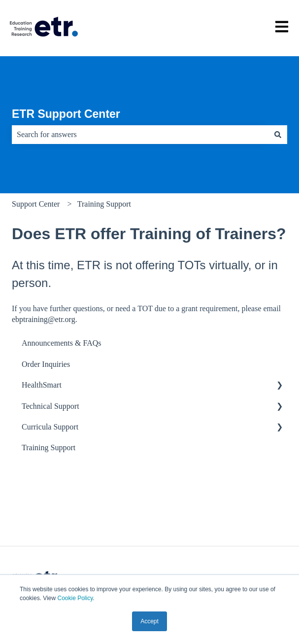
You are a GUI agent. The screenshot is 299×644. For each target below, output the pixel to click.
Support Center (36, 204)
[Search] (278, 135)
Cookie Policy (75, 598)
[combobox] (140, 135)
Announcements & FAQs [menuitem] (61, 343)
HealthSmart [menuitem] (42, 385)
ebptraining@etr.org (44, 319)
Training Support (104, 204)
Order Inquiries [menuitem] (46, 364)
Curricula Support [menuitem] (50, 427)
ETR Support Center (66, 114)
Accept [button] (149, 621)
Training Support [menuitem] (49, 447)
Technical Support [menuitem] (50, 406)
